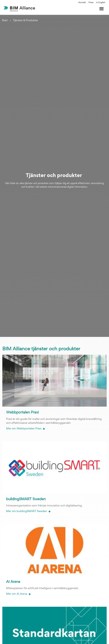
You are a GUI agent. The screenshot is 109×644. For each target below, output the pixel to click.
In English (101, 3)
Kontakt (82, 3)
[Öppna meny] (101, 9)
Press (91, 3)
